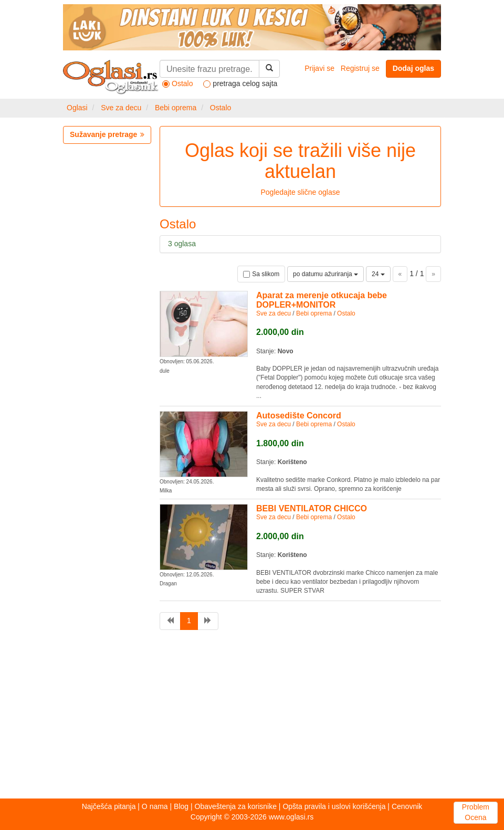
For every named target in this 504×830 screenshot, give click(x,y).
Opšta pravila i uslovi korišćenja (334, 806)
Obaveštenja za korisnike (236, 806)
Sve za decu (121, 108)
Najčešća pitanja (109, 806)
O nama (155, 806)
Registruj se (360, 68)
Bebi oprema (176, 108)
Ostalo (220, 108)
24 (378, 274)
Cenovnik (407, 806)
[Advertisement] (252, 717)
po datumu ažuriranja (325, 274)
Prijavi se (319, 68)
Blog (181, 806)
